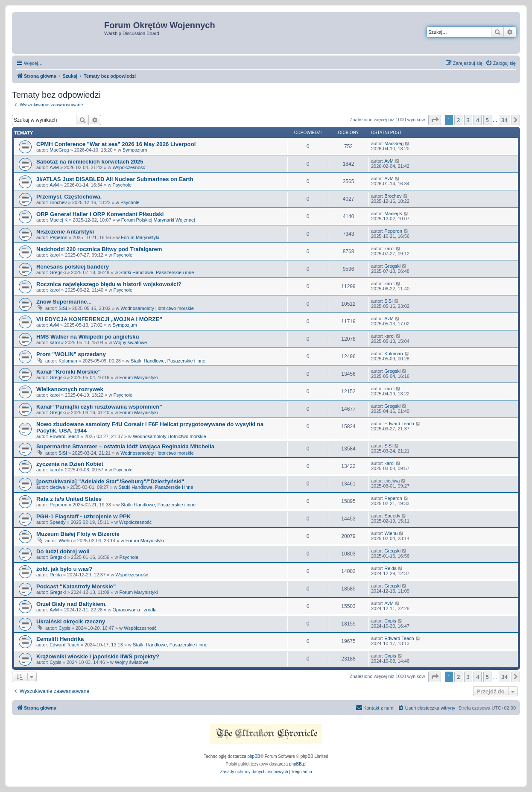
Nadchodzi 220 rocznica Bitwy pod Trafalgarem (99, 249)
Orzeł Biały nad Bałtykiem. (72, 604)
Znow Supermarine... (64, 302)
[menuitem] (501, 63)
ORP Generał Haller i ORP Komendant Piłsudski (100, 214)
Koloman (68, 361)
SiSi (63, 308)
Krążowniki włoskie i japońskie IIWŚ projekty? (98, 656)
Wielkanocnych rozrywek (70, 389)
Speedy (57, 522)
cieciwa (57, 487)
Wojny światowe (130, 342)
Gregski (58, 272)
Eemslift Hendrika (60, 639)
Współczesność (129, 167)
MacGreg (59, 150)
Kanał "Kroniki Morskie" (69, 372)
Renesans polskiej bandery (73, 267)
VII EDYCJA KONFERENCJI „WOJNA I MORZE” (99, 319)
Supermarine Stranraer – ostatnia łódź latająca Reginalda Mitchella (125, 446)
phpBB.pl (298, 764)
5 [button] (487, 120)
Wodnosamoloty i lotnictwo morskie (157, 308)
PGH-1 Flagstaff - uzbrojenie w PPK (83, 516)
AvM (54, 167)
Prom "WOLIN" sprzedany (71, 354)
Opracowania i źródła (134, 610)
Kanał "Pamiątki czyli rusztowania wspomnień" (99, 407)
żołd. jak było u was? (64, 569)
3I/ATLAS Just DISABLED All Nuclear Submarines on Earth (115, 179)
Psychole (122, 185)
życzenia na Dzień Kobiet (70, 464)
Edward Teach (64, 436)
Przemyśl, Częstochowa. (69, 197)
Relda (56, 575)
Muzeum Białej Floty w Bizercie (78, 534)
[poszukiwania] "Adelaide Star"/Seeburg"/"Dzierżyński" (110, 481)
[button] (435, 120)
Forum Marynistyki (140, 237)
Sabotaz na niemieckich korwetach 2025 (90, 162)
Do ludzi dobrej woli (63, 551)
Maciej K (58, 220)
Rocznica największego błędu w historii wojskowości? (109, 284)
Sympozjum (135, 150)
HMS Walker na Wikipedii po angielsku (88, 337)
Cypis (64, 628)
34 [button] (504, 120)
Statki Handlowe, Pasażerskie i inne (156, 272)
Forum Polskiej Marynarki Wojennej (158, 220)
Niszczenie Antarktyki (65, 232)
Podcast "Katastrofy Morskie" (76, 586)
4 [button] (478, 120)
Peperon (58, 237)
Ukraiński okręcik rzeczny (71, 621)
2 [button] (458, 120)
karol (55, 255)
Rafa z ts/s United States (69, 499)
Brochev (58, 202)
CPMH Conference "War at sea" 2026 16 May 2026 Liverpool (116, 144)
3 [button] (468, 120)
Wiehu (65, 541)
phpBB (254, 756)
